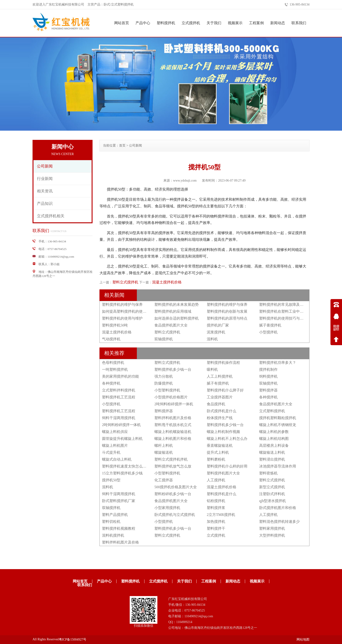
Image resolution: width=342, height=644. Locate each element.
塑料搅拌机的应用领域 (173, 311)
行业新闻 (45, 179)
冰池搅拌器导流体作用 (278, 466)
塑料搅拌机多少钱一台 (173, 369)
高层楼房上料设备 (274, 446)
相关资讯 (45, 191)
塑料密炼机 (268, 473)
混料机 (212, 339)
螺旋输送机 (164, 452)
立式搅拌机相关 (51, 216)
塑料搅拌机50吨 (115, 325)
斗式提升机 (111, 452)
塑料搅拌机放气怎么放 (173, 466)
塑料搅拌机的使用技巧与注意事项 (287, 318)
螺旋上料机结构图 (274, 439)
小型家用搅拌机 (167, 508)
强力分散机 (164, 376)
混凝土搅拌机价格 (167, 282)
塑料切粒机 (111, 522)
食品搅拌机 (216, 404)
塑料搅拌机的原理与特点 (227, 318)
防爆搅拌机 (164, 383)
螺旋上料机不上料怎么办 (227, 439)
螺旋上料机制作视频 (223, 432)
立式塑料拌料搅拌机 (119, 390)
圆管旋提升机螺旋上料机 (122, 439)
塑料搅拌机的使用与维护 (122, 318)
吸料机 (212, 369)
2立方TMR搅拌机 (221, 515)
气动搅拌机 (111, 339)
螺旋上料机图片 (115, 446)
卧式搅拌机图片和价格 (278, 508)
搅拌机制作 (268, 369)
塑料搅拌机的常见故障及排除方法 (287, 304)
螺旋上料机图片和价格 (173, 439)
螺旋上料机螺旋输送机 (173, 432)
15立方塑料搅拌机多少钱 (122, 473)
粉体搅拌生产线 (220, 418)
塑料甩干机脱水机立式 (173, 425)
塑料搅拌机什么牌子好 (225, 390)
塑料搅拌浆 (216, 508)
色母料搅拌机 (113, 363)
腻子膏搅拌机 (270, 325)
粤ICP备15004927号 (73, 640)
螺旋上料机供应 (115, 432)
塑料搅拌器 (268, 390)
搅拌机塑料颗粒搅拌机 (278, 418)
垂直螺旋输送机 (220, 446)
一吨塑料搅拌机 (115, 369)
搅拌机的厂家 (218, 325)
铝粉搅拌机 (216, 501)
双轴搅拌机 (164, 339)
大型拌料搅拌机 (272, 535)
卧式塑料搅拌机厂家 (119, 501)
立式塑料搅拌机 (272, 411)
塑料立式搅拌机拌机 (171, 459)
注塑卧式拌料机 (272, 494)
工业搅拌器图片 (220, 397)
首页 (122, 146)
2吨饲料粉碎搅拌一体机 (174, 404)
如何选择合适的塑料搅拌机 (177, 318)
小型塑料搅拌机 (167, 390)
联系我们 (299, 23)
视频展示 (235, 23)
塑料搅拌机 (166, 23)
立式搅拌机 (191, 23)
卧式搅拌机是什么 (222, 411)
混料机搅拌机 (113, 535)
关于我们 (214, 23)
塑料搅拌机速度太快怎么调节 (126, 466)
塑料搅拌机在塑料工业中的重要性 (287, 311)
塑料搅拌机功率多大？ (278, 363)
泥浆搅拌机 (216, 332)
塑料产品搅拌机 (115, 515)
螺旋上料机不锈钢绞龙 (278, 425)
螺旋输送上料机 (272, 452)
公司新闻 (45, 166)
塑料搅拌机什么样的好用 (227, 466)
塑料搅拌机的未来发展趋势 (177, 304)
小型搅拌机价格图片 (171, 397)
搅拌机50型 (111, 480)
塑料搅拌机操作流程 (223, 363)
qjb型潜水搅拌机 (273, 501)
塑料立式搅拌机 (125, 282)
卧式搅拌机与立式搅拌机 (175, 515)
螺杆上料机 (164, 446)
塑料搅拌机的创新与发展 (227, 311)
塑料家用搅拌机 (272, 528)
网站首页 (122, 23)
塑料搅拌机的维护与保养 (122, 304)
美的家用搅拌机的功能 (120, 376)
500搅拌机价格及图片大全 (176, 487)
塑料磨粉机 (216, 459)
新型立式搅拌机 (272, 487)
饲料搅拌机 (268, 376)
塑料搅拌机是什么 (222, 494)
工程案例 (256, 23)
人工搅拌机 (216, 480)
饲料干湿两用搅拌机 (119, 418)
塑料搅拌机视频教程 (119, 528)
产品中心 (143, 23)
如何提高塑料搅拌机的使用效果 (128, 311)
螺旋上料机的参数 (274, 432)
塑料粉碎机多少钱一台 (173, 494)
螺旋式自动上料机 (117, 459)
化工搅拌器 (164, 480)
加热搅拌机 (216, 522)
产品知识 (45, 204)
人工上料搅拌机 (220, 376)
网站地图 (303, 640)
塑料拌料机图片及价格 (173, 418)
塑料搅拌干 (216, 528)
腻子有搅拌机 (218, 383)
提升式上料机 (218, 452)
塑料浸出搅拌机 (272, 459)
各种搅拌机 (111, 383)
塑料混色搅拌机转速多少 (279, 522)
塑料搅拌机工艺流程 (119, 397)
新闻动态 (278, 23)
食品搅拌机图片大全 (171, 325)
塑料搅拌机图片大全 (223, 473)
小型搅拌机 (268, 332)
